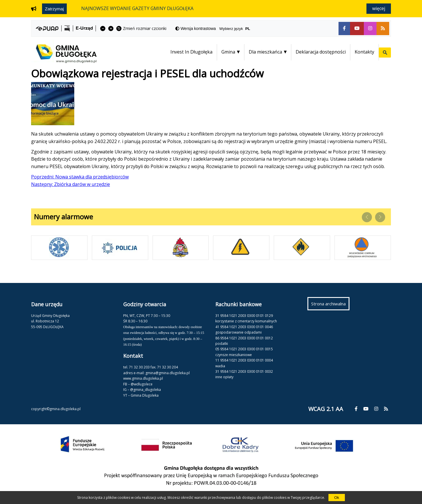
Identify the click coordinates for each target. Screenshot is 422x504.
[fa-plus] (111, 28)
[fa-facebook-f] (344, 28)
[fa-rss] (383, 28)
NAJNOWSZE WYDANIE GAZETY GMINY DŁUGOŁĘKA (137, 8)
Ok (337, 498)
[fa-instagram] (370, 28)
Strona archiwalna (330, 305)
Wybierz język (237, 29)
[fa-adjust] (196, 28)
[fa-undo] (119, 28)
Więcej (379, 8)
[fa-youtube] (357, 28)
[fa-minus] (103, 28)
